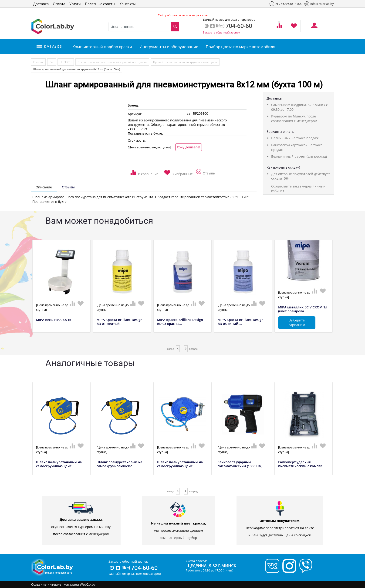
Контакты (128, 4)
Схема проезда (197, 561)
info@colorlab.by (319, 4)
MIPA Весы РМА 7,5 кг (54, 320)
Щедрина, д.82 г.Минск (211, 566)
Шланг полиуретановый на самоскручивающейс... (59, 464)
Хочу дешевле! (189, 147)
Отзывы (68, 187)
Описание (44, 187)
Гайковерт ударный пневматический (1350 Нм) (240, 464)
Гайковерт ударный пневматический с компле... (302, 464)
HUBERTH (66, 62)
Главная (38, 62)
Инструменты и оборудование (169, 47)
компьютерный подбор (178, 538)
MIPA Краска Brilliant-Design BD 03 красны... (180, 322)
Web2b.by (88, 584)
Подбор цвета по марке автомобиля (240, 47)
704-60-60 (133, 568)
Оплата (59, 4)
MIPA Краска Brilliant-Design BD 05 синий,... (241, 322)
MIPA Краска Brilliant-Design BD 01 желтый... (120, 322)
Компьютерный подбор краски (102, 47)
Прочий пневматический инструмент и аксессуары (185, 62)
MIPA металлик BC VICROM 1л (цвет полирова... (303, 309)
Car (52, 62)
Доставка (41, 4)
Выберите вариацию (297, 322)
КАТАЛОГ (50, 47)
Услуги (75, 4)
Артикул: (135, 114)
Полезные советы (100, 4)
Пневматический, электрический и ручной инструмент (112, 62)
